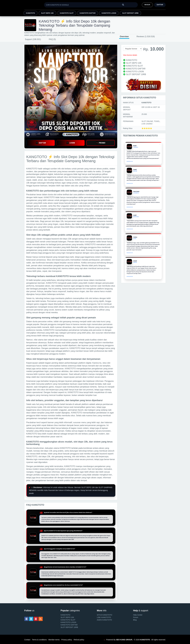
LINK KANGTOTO (104, 617)
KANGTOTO (31, 13)
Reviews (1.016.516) (146, 36)
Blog (135, 620)
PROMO (101, 143)
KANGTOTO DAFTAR (88, 13)
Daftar (160, 5)
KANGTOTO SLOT (67, 13)
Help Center (138, 615)
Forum (136, 617)
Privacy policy (67, 640)
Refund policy (79, 640)
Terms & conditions (39, 640)
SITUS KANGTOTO (104, 615)
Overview (124, 36)
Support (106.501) (33, 39)
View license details (130, 55)
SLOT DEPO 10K (47, 13)
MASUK (147, 5)
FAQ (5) (52, 39)
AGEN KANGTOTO (104, 620)
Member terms (54, 640)
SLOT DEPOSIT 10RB (130, 13)
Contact (27, 640)
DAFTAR (41, 143)
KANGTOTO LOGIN (109, 13)
